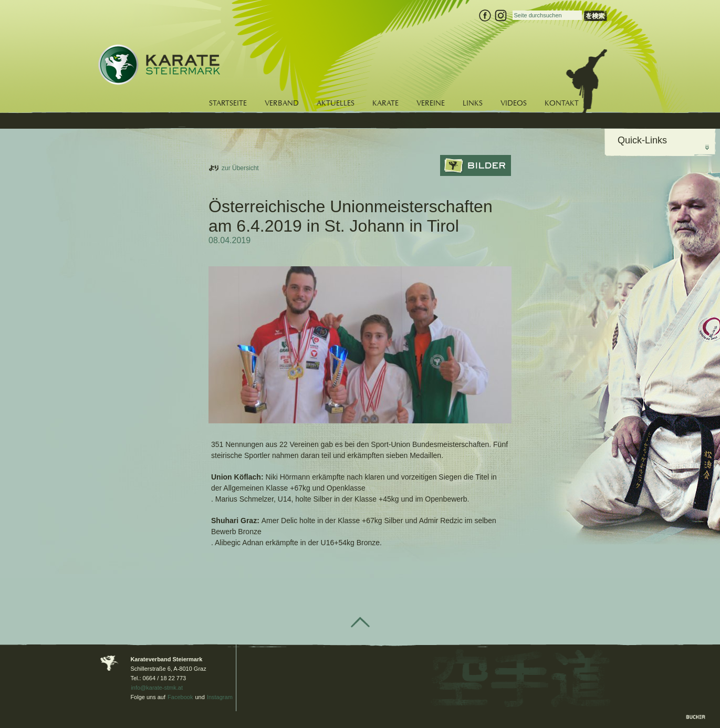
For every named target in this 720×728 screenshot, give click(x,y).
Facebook (180, 697)
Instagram (220, 697)
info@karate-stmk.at (157, 688)
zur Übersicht (240, 168)
